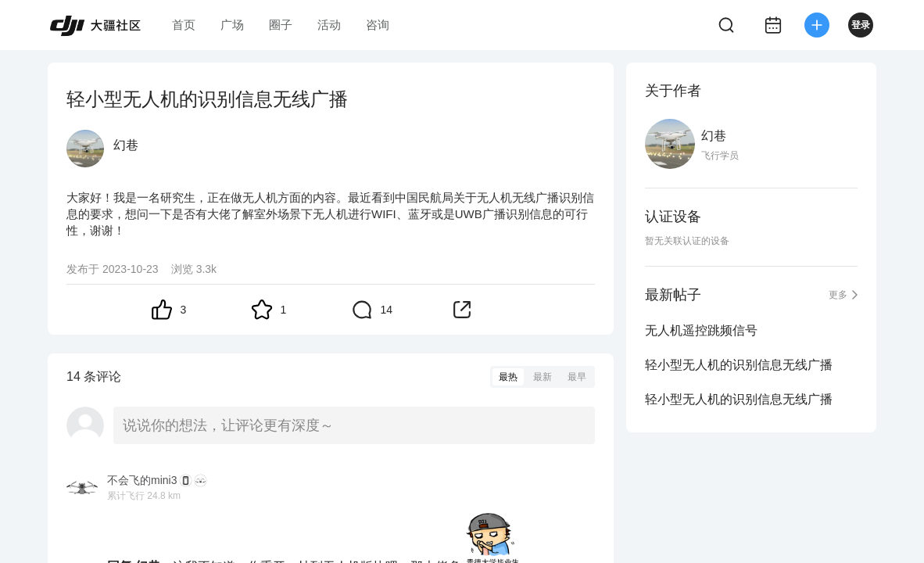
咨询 (378, 25)
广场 (232, 25)
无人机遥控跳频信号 (701, 330)
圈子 (281, 25)
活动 (329, 25)
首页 (184, 25)
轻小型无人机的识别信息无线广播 (739, 365)
